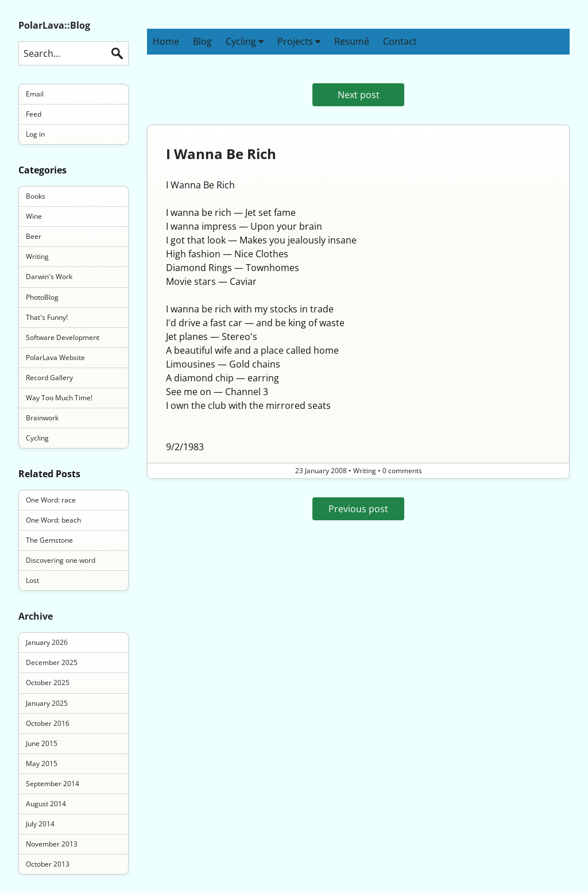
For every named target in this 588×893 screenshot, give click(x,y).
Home (166, 41)
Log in (35, 134)
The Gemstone (49, 540)
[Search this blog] (73, 53)
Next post (359, 95)
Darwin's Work (49, 277)
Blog (202, 41)
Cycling (245, 41)
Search (117, 53)
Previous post (358, 509)
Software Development (63, 337)
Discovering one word (61, 560)
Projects (299, 41)
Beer (34, 236)
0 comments (402, 471)
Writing (37, 256)
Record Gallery (49, 378)
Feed (34, 114)
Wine (34, 216)
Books (36, 196)
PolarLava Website (55, 357)
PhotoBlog (42, 297)
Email (35, 94)
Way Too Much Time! (59, 398)
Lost (32, 580)
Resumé (352, 41)
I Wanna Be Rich (221, 154)
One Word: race (51, 500)
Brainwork (42, 418)
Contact (400, 41)
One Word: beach (53, 520)
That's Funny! (47, 317)
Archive (36, 616)
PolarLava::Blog (54, 25)
